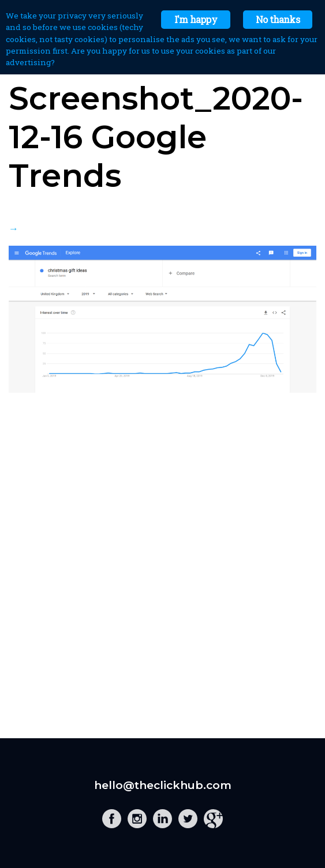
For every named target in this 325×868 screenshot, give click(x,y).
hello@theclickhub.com (163, 785)
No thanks (278, 19)
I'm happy (196, 19)
